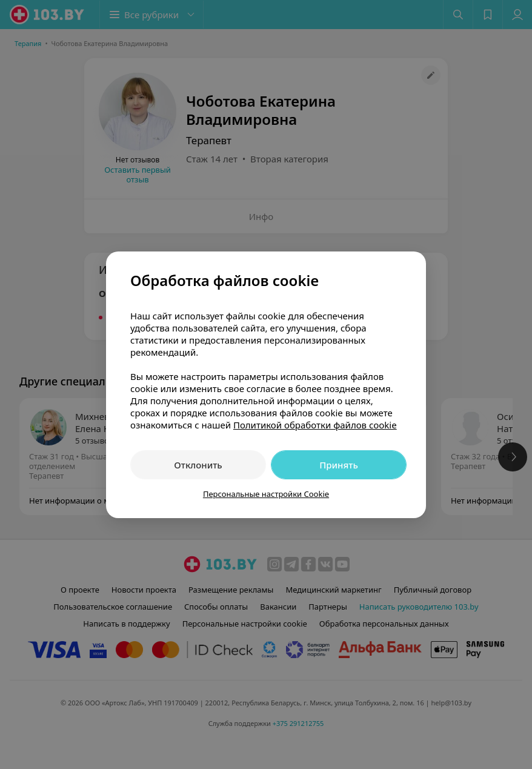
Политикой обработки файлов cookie (315, 425)
